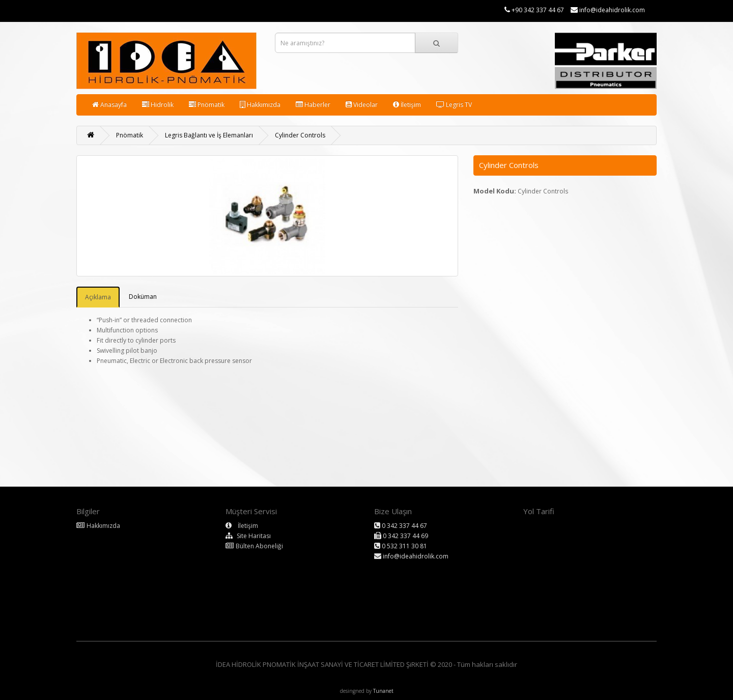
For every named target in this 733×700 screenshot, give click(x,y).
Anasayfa (109, 105)
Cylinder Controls (300, 135)
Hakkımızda (260, 105)
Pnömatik (207, 105)
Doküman (143, 297)
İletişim (407, 105)
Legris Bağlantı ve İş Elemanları (209, 135)
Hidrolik (158, 105)
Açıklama (98, 297)
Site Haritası (254, 536)
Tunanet (383, 691)
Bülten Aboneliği (259, 546)
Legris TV (454, 105)
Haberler (313, 105)
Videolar (362, 105)
